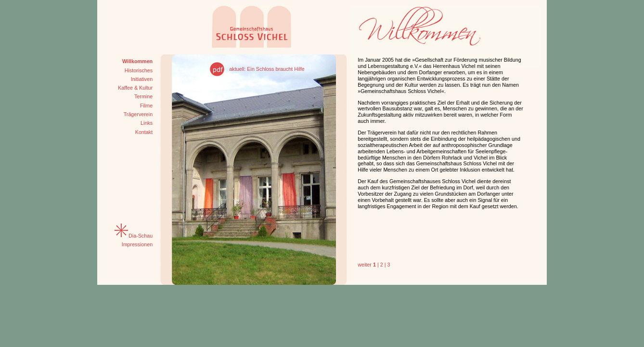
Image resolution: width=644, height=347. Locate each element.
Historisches (139, 70)
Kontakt (144, 132)
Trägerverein (138, 114)
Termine (143, 96)
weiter (365, 265)
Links (147, 123)
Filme (146, 106)
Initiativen (142, 79)
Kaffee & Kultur (135, 88)
